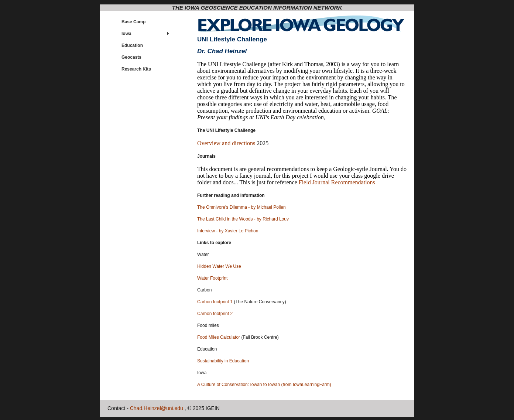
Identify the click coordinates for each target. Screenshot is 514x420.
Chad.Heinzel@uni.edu (157, 408)
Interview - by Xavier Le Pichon (228, 231)
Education (132, 45)
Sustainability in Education (223, 361)
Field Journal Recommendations (337, 182)
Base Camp (133, 22)
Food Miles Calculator (219, 337)
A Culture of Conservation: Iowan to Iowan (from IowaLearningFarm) (264, 385)
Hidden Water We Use (219, 266)
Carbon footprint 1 (215, 302)
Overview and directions (227, 143)
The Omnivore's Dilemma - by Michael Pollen (241, 207)
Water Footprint (212, 278)
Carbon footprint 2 (215, 314)
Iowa (126, 34)
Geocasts (131, 57)
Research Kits (136, 69)
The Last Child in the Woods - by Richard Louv (243, 219)
